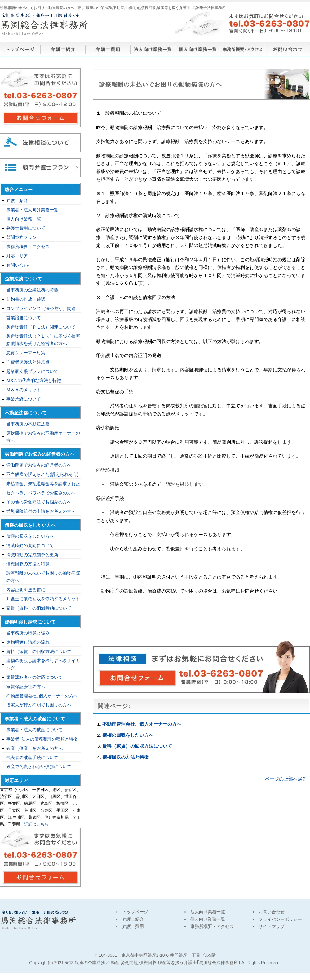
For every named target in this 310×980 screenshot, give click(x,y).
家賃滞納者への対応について (34, 677)
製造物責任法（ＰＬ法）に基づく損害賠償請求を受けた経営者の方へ (43, 340)
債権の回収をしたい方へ (128, 735)
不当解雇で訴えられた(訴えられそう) (42, 474)
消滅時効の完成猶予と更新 (32, 555)
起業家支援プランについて (32, 371)
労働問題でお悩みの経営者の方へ (39, 465)
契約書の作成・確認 (26, 299)
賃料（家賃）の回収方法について (137, 746)
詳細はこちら (36, 824)
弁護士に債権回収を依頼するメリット (43, 599)
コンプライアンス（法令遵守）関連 (41, 308)
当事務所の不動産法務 (28, 424)
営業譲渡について (24, 318)
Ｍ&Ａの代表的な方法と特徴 (34, 380)
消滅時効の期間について (30, 545)
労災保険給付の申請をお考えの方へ (41, 511)
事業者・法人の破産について (34, 730)
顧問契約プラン (21, 237)
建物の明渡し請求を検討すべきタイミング (43, 664)
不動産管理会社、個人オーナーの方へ (142, 724)
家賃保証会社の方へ (26, 687)
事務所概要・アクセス (243, 50)
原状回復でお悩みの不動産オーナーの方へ (43, 437)
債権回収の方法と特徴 (126, 757)
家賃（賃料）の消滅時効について (39, 608)
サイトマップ (272, 926)
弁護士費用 (108, 50)
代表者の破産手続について (32, 758)
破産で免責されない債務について (39, 767)
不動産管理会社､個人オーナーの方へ (42, 696)
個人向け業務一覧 (198, 50)
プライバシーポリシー (280, 919)
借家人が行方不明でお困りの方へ (39, 705)
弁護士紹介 (63, 50)
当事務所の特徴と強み (28, 633)
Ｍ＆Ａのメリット (24, 390)
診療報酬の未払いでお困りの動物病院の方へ (43, 577)
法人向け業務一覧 (153, 50)
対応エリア (17, 256)
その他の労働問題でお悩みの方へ (39, 502)
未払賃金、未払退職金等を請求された (43, 484)
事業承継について (24, 399)
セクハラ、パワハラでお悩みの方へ (41, 493)
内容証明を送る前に (26, 590)
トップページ (20, 50)
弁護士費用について (26, 228)
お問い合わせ (288, 50)
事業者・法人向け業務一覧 (32, 210)
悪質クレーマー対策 (26, 353)
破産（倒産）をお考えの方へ (34, 748)
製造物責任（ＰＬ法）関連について (41, 327)
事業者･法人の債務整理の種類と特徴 (42, 739)
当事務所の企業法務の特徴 (32, 290)
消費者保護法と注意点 (28, 362)
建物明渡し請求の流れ (28, 642)
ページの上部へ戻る (286, 779)
